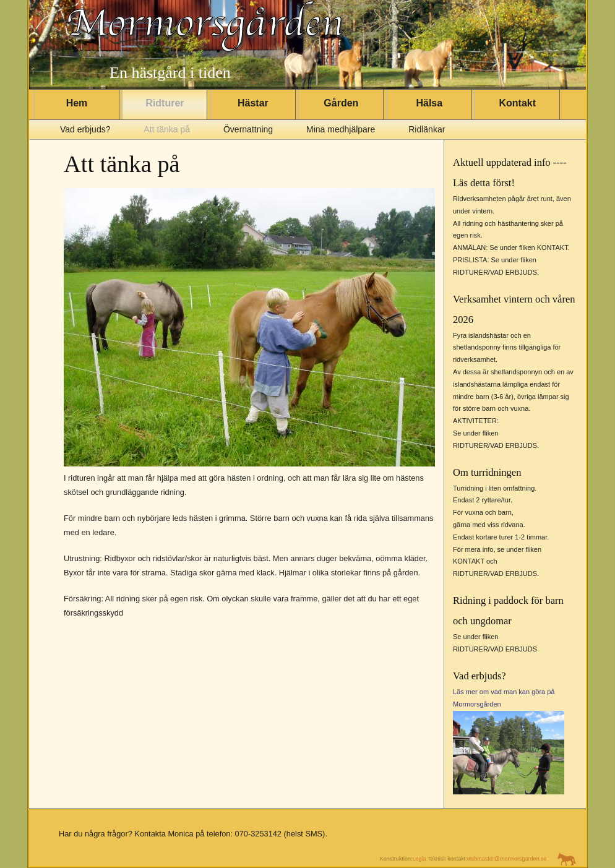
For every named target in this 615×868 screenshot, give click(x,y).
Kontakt (517, 103)
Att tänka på (167, 129)
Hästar (253, 103)
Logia (419, 859)
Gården (341, 103)
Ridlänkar (427, 129)
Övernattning (248, 129)
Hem (77, 103)
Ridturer (165, 103)
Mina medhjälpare (341, 129)
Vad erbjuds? (85, 129)
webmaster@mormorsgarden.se (507, 859)
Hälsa (429, 103)
